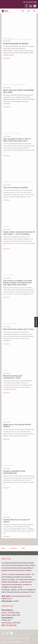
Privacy (4, 642)
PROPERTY (24, 182)
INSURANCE (6, 133)
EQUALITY (19, 39)
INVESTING (26, 39)
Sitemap (10, 642)
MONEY (31, 39)
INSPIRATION (6, 226)
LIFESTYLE (12, 466)
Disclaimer (18, 642)
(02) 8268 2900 (31, 2)
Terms (26, 638)
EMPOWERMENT (12, 39)
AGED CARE (6, 324)
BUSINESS (6, 419)
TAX (28, 182)
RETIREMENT (22, 85)
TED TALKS (11, 275)
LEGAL (19, 182)
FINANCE (5, 275)
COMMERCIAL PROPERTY (10, 182)
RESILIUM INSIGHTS (15, 133)
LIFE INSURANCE (14, 85)
